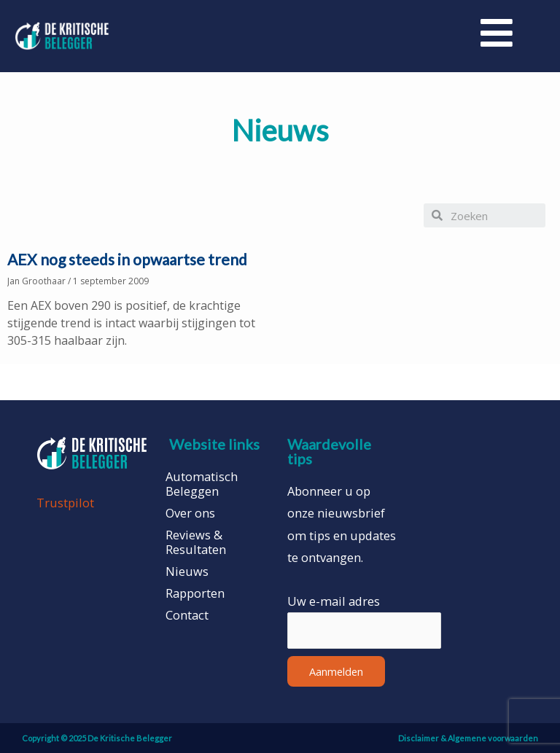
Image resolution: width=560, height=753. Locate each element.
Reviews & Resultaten (196, 542)
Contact (187, 615)
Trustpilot (65, 503)
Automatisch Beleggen (202, 484)
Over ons (190, 513)
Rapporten (195, 593)
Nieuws (187, 571)
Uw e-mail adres (334, 601)
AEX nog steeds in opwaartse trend (127, 259)
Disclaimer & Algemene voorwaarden (468, 738)
